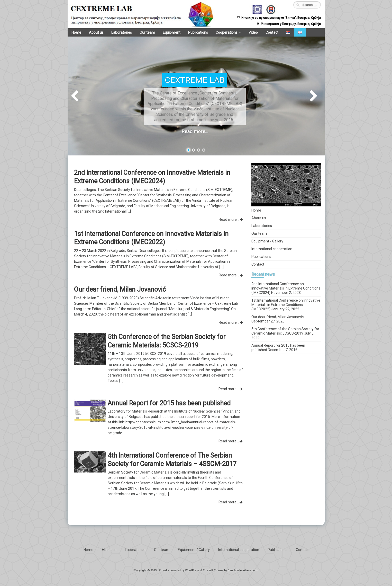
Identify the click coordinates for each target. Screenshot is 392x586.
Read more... (195, 131)
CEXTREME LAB (195, 80)
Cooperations (223, 32)
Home (76, 32)
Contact (268, 32)
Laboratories (120, 32)
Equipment (169, 32)
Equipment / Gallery (267, 241)
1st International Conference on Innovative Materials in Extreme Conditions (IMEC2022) (286, 305)
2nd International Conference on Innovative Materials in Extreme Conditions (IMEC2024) (286, 288)
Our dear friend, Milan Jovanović (277, 317)
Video (249, 32)
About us (95, 32)
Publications (195, 32)
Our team (145, 32)
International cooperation (272, 249)
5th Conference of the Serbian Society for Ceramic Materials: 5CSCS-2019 (285, 331)
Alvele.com (250, 570)
